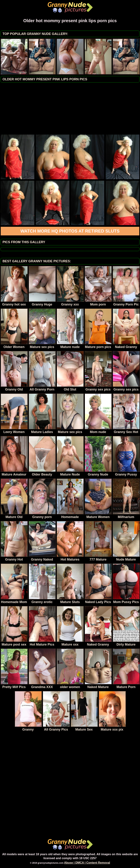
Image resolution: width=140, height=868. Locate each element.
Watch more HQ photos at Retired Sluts (70, 231)
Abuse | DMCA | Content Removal (87, 863)
